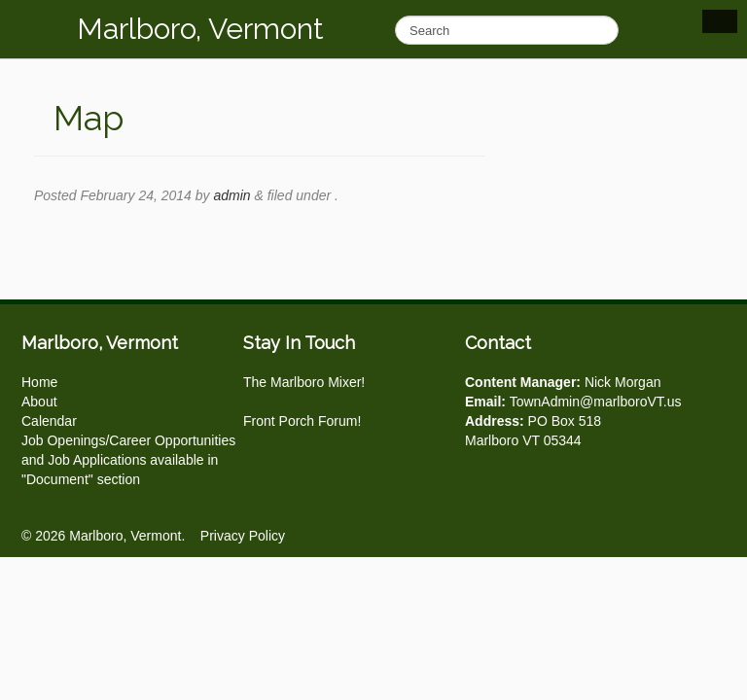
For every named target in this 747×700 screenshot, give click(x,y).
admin (231, 195)
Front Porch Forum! (302, 421)
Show (720, 21)
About (39, 402)
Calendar (49, 421)
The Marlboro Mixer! (304, 382)
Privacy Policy (243, 536)
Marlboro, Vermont (200, 29)
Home (39, 382)
